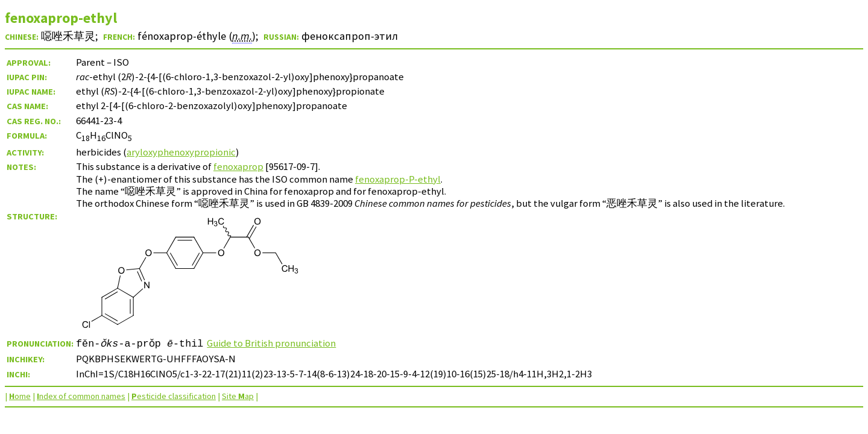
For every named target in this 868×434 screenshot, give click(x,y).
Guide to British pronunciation (272, 343)
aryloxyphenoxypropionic (181, 152)
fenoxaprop (238, 166)
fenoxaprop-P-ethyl (398, 179)
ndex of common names (81, 396)
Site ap (238, 396)
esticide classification (174, 396)
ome (20, 396)
